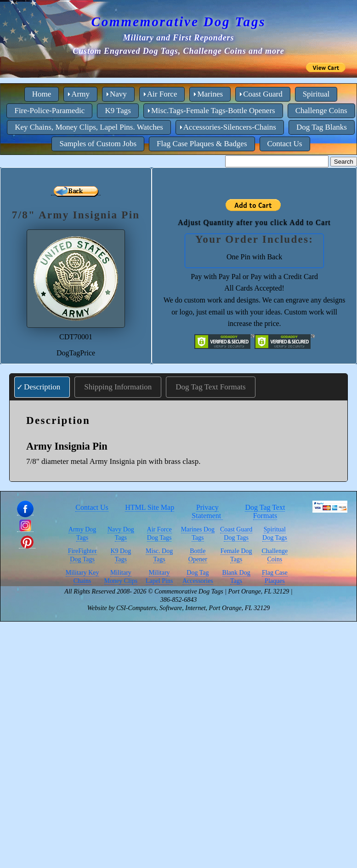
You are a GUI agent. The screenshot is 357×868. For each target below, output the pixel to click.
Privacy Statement (207, 511)
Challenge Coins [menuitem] (321, 111)
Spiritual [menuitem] (316, 94)
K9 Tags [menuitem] (118, 111)
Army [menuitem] (80, 94)
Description (42, 387)
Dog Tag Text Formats (210, 387)
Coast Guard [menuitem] (263, 94)
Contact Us (92, 507)
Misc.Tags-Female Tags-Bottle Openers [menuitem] (213, 111)
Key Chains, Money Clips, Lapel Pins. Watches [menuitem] (89, 127)
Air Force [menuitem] (162, 94)
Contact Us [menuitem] (285, 144)
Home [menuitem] (42, 94)
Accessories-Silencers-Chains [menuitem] (230, 127)
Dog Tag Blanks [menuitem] (322, 127)
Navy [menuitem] (118, 94)
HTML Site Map (150, 507)
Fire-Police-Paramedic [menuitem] (49, 111)
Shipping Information (118, 387)
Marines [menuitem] (210, 94)
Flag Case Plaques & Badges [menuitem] (202, 144)
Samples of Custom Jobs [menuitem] (98, 144)
